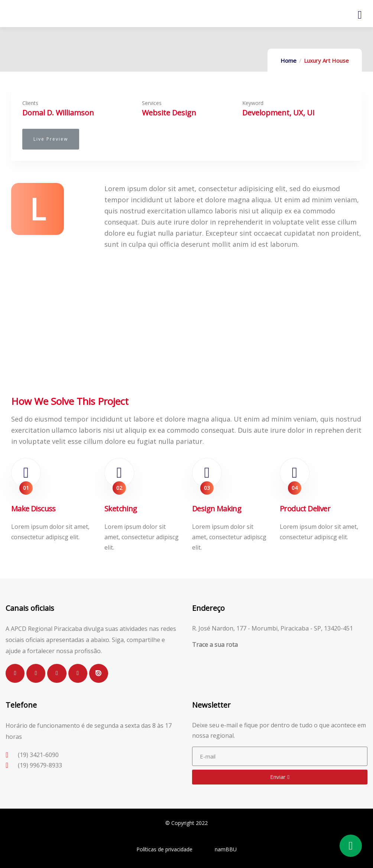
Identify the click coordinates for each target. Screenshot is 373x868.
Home (288, 60)
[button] (51, 139)
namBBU (226, 849)
